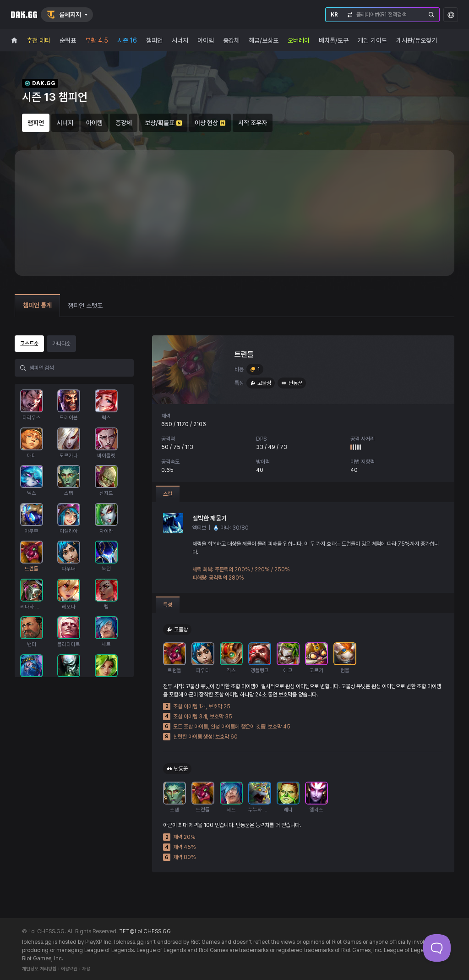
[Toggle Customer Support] (437, 948)
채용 (86, 969)
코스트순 (29, 344)
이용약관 (69, 969)
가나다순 (61, 344)
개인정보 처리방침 (39, 969)
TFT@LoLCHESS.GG (145, 931)
